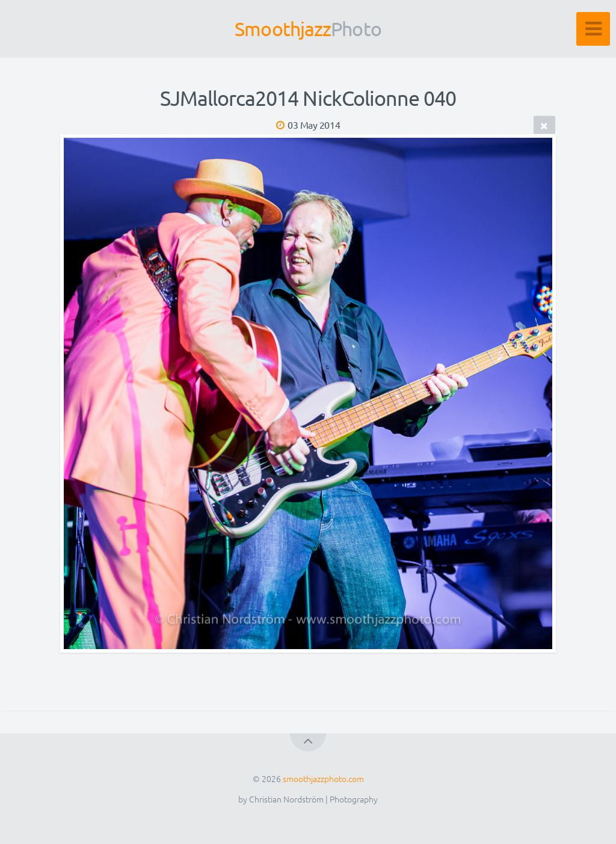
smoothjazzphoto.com (323, 778)
